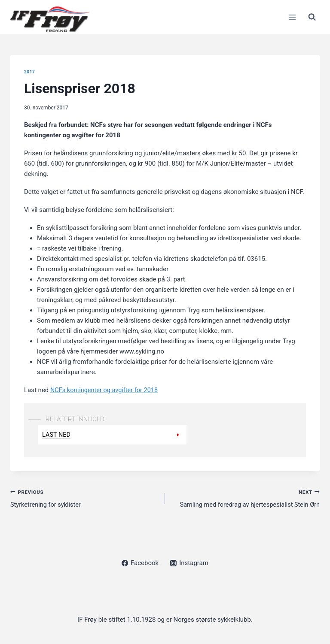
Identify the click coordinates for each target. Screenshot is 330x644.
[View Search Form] (312, 17)
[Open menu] (292, 17)
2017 (30, 72)
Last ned (57, 434)
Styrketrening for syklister (84, 498)
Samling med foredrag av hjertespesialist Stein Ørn (246, 498)
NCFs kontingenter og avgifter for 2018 (106, 390)
